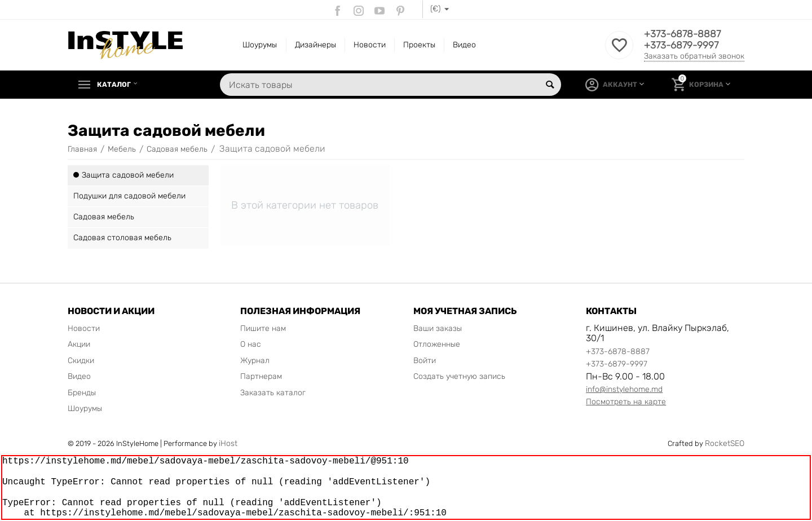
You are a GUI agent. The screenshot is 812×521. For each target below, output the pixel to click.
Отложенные (437, 344)
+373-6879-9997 (683, 46)
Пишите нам (263, 328)
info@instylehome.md (624, 389)
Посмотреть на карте (626, 402)
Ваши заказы (438, 328)
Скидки (81, 361)
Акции (79, 344)
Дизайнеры (315, 45)
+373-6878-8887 (684, 34)
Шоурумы (260, 45)
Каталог (116, 85)
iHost (228, 443)
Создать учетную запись (459, 376)
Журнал (255, 361)
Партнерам (261, 376)
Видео (464, 45)
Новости (370, 45)
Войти (425, 361)
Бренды (82, 393)
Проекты (419, 45)
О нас (251, 344)
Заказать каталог (273, 393)
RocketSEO (725, 443)
